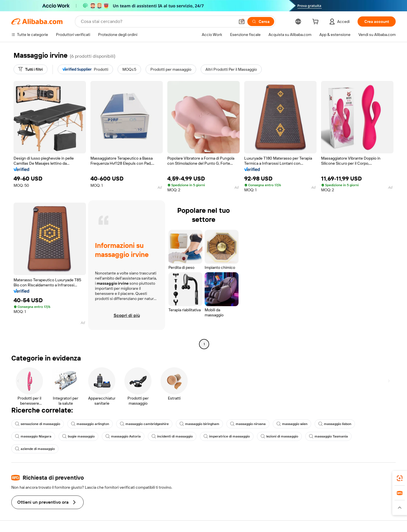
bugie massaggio (78, 436)
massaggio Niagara (33, 436)
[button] (242, 22)
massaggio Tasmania (328, 436)
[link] (400, 478)
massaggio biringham (199, 424)
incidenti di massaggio (172, 436)
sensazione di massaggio (38, 424)
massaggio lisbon (335, 424)
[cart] (317, 22)
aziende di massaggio (35, 449)
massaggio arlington (90, 424)
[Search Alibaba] (157, 22)
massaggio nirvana (248, 424)
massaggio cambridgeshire (144, 424)
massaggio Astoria (123, 436)
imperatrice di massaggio (227, 436)
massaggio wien (292, 424)
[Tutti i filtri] (31, 69)
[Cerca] (261, 22)
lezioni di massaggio (279, 436)
